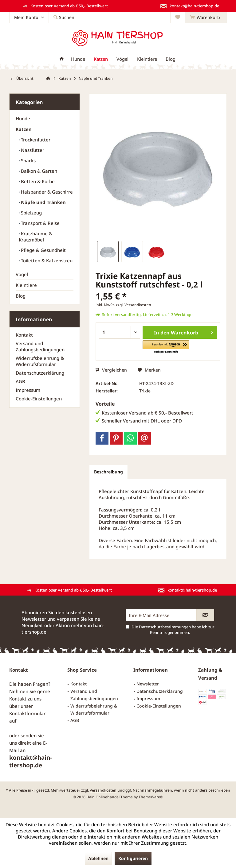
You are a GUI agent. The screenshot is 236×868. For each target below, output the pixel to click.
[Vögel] (122, 59)
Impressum (28, 390)
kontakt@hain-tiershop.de (31, 761)
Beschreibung (108, 472)
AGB (20, 381)
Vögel (22, 274)
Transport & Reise (40, 223)
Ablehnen (98, 858)
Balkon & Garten (38, 171)
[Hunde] (78, 59)
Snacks (28, 160)
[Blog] (171, 59)
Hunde (23, 118)
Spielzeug (31, 213)
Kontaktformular (27, 713)
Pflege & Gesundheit (43, 250)
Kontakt (24, 335)
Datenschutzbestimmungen (165, 627)
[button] (166, 347)
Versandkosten (103, 790)
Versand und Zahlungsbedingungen (40, 346)
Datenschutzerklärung (40, 373)
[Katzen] (101, 59)
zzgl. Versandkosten (134, 305)
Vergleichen (111, 370)
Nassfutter (32, 150)
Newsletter (148, 684)
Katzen (24, 129)
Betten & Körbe (37, 181)
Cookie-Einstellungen (39, 399)
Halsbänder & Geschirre (46, 192)
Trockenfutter (35, 140)
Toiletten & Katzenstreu (46, 260)
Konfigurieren (133, 858)
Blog (21, 296)
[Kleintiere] (147, 59)
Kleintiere (26, 285)
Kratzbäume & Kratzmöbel (35, 237)
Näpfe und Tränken (43, 202)
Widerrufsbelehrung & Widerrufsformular (40, 361)
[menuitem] (206, 17)
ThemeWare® (151, 797)
